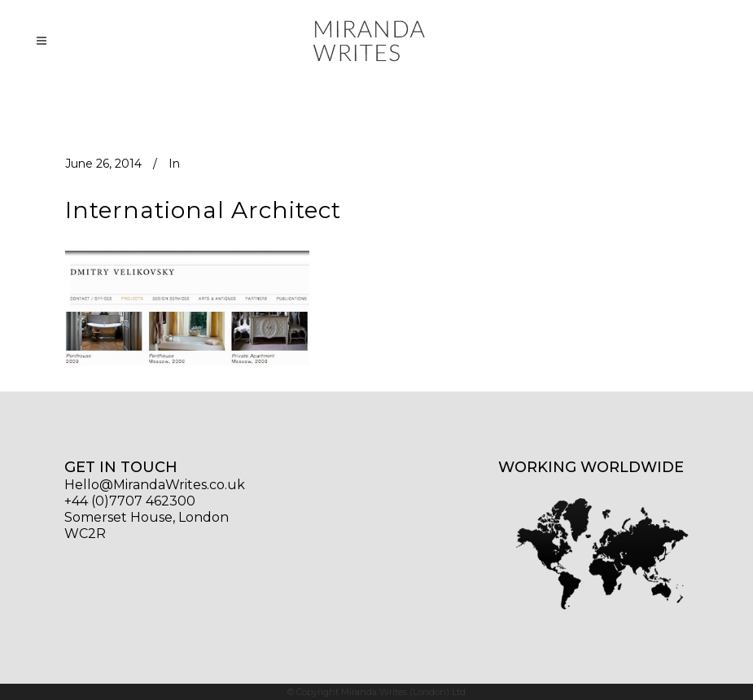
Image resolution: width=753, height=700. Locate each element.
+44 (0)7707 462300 (130, 501)
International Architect (203, 210)
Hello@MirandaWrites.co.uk (155, 485)
